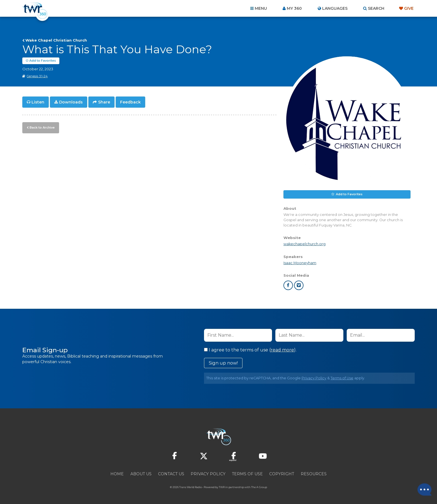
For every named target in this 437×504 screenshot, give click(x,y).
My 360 (294, 8)
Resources (314, 474)
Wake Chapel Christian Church (56, 40)
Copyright (282, 474)
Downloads (71, 102)
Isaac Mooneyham (300, 263)
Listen (38, 102)
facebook (288, 285)
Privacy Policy (314, 378)
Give (409, 8)
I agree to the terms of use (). (250, 350)
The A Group (259, 487)
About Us (141, 474)
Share (104, 102)
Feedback (130, 102)
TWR (222, 487)
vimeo (299, 285)
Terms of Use (342, 378)
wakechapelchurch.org (304, 244)
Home (117, 474)
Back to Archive (42, 127)
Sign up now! (223, 363)
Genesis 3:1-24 (37, 76)
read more (282, 350)
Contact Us (171, 474)
